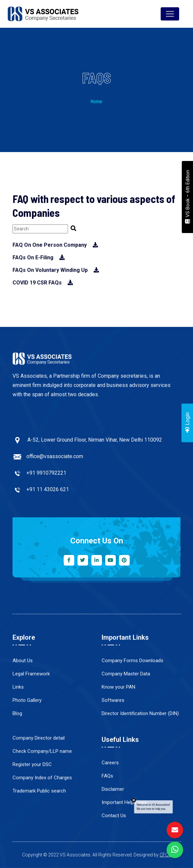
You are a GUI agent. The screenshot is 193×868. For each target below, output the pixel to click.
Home (96, 103)
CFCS (165, 855)
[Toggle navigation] (170, 14)
